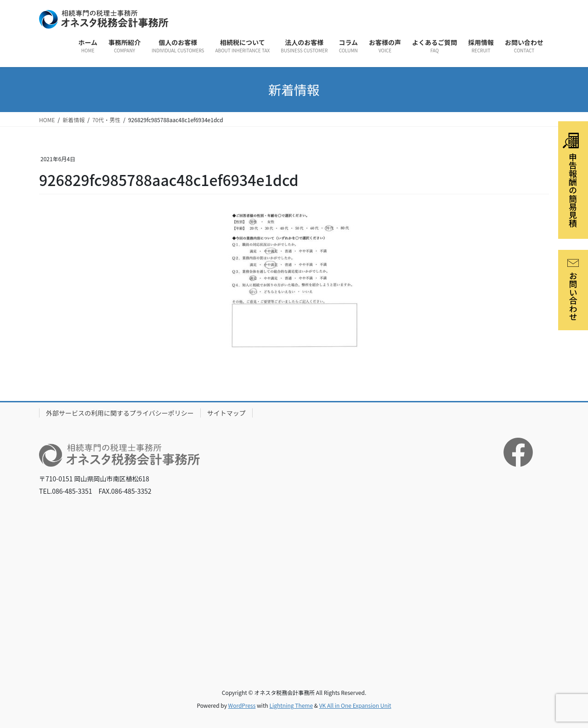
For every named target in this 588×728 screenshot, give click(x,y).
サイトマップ (226, 413)
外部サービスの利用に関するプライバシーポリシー (120, 413)
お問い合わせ (573, 290)
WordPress (242, 705)
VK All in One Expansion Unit (355, 705)
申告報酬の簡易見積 (571, 180)
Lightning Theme (291, 705)
